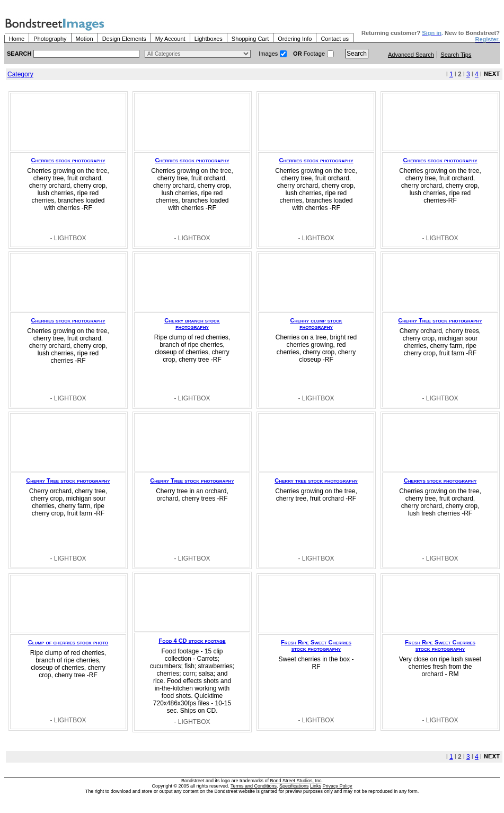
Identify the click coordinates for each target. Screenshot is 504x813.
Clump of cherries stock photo (68, 642)
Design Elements (124, 39)
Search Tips (456, 55)
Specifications (294, 786)
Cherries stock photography (68, 160)
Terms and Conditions (254, 786)
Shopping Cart (250, 39)
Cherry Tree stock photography (440, 320)
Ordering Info (295, 39)
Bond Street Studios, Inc (296, 781)
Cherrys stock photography (440, 480)
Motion (85, 39)
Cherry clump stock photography (316, 324)
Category (20, 74)
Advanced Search (411, 55)
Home (17, 39)
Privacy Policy (338, 786)
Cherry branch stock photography (192, 324)
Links (316, 786)
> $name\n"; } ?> (198, 54)
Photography (50, 39)
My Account (170, 39)
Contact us (335, 39)
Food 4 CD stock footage (192, 641)
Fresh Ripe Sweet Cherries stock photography (316, 645)
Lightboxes (209, 39)
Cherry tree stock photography (316, 480)
